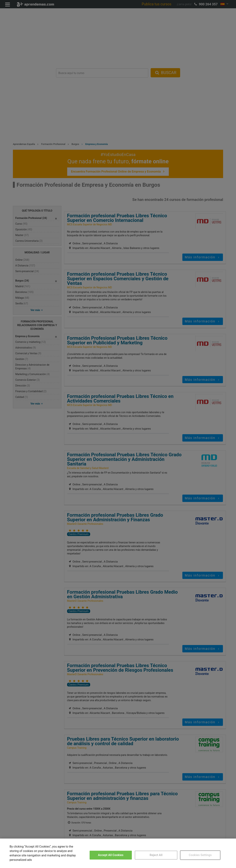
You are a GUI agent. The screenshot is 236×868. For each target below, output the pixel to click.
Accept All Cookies (111, 855)
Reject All (156, 855)
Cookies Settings (200, 855)
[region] (118, 853)
